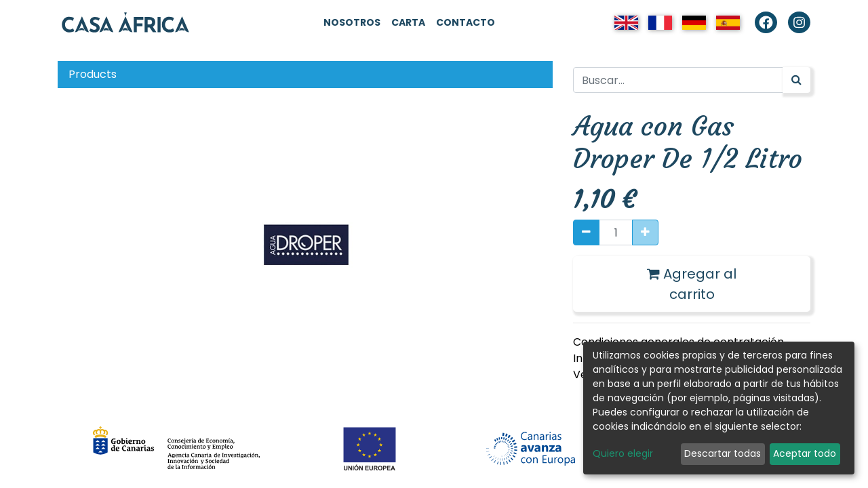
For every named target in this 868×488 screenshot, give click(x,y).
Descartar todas (723, 453)
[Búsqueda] (796, 80)
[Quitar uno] (586, 232)
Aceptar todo (805, 453)
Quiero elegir (623, 453)
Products (93, 74)
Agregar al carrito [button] (692, 284)
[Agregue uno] (645, 232)
